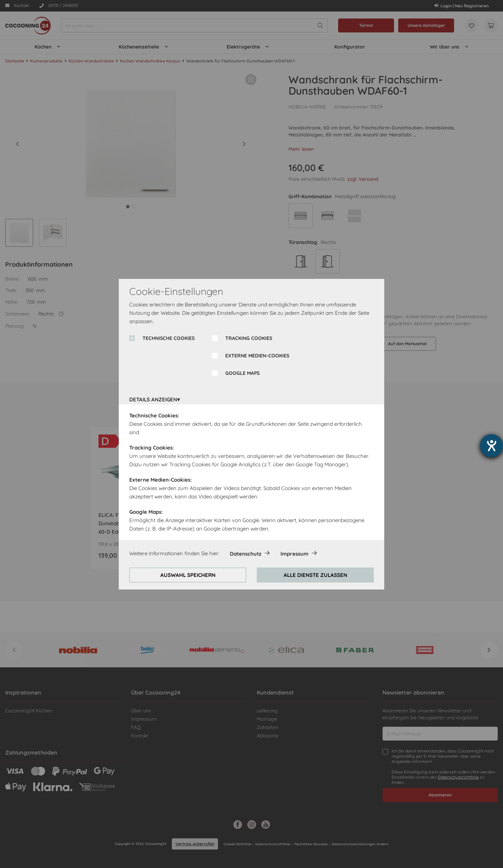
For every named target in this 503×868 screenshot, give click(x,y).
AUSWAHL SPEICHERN (188, 575)
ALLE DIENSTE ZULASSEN (315, 575)
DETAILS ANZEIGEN (153, 399)
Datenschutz (246, 554)
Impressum (294, 554)
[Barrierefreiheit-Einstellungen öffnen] (491, 446)
